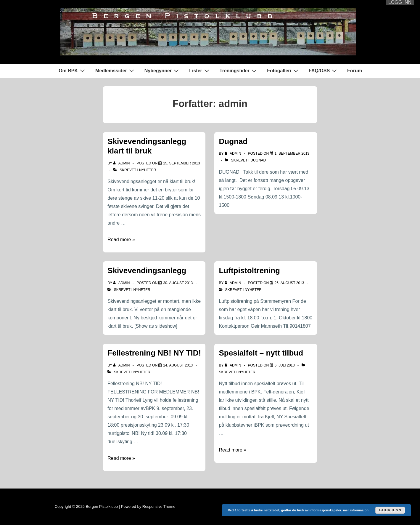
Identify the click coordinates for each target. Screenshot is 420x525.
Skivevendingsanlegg (147, 270)
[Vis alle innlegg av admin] (122, 163)
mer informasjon (356, 510)
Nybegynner (162, 71)
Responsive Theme (159, 506)
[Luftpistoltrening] (289, 283)
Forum (355, 71)
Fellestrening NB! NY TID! (154, 353)
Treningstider (239, 71)
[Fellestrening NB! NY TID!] (178, 365)
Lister (200, 71)
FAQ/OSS (324, 71)
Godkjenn (390, 510)
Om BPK (73, 71)
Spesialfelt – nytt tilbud (261, 353)
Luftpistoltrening (249, 270)
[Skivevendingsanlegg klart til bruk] (181, 163)
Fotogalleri (283, 71)
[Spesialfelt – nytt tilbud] (285, 365)
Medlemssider (115, 71)
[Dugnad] (292, 153)
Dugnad (233, 141)
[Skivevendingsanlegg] (178, 283)
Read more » (121, 240)
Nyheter (148, 170)
